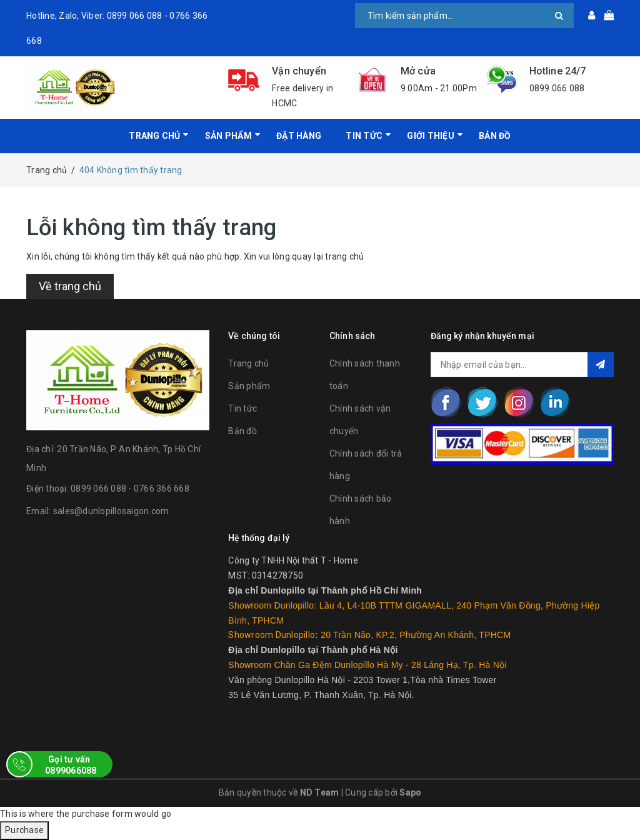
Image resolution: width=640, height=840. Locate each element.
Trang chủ (154, 136)
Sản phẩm (228, 136)
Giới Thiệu (431, 136)
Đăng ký (601, 365)
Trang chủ (248, 363)
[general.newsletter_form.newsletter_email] (522, 365)
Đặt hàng (299, 136)
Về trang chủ (70, 286)
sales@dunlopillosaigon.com (111, 511)
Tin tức (364, 136)
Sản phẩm (249, 386)
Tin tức (242, 408)
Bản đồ (495, 136)
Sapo (410, 792)
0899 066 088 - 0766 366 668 (130, 488)
